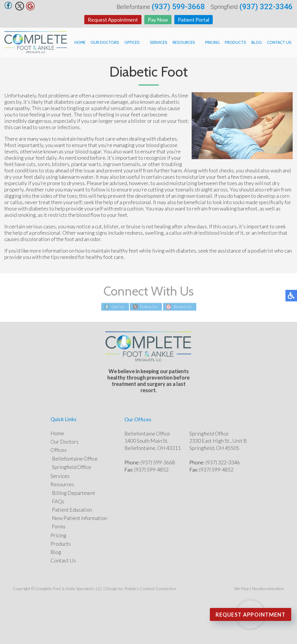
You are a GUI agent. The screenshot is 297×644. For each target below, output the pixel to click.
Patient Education (72, 510)
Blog (257, 42)
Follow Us (149, 307)
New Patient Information (80, 518)
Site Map (241, 588)
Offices (132, 42)
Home (80, 42)
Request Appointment (113, 20)
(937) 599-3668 (178, 7)
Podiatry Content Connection (150, 588)
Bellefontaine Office (75, 459)
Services (159, 42)
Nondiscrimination (268, 588)
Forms (59, 526)
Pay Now (158, 20)
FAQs (58, 501)
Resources (184, 42)
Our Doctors (105, 42)
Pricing (212, 42)
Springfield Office (72, 467)
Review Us (183, 307)
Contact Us (279, 42)
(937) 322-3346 (266, 7)
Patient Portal (194, 20)
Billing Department (74, 493)
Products (236, 42)
